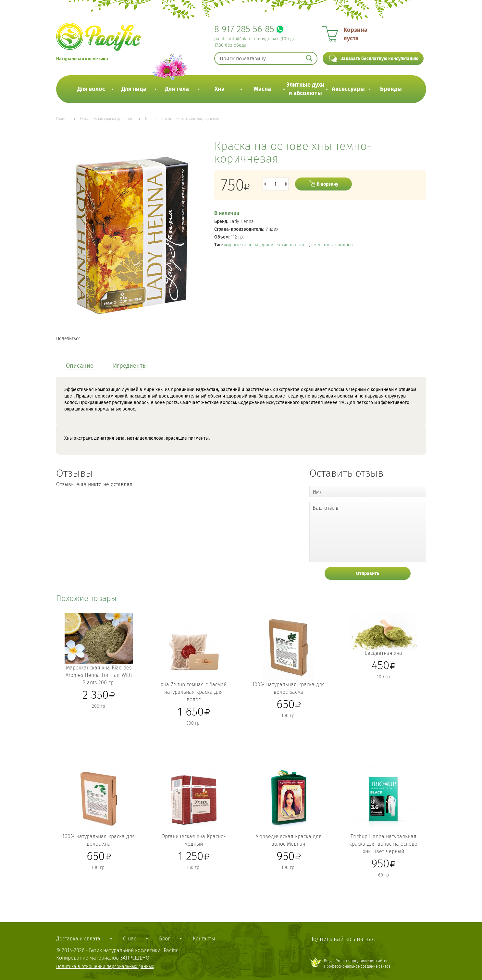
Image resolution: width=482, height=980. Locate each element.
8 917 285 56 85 (244, 29)
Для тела (177, 89)
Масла (262, 89)
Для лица (134, 89)
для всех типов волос (285, 245)
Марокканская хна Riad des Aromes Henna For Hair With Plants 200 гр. (99, 675)
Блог (165, 939)
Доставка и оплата (78, 939)
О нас (130, 939)
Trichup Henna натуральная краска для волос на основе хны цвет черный (383, 844)
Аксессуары (348, 89)
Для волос (91, 89)
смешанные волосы (332, 245)
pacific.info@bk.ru (233, 39)
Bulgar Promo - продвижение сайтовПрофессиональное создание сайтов (357, 964)
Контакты (204, 939)
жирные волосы (242, 245)
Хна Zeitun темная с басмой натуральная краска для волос (194, 692)
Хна (220, 89)
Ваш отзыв (326, 508)
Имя (318, 492)
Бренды (391, 89)
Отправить (368, 574)
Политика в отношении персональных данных (105, 967)
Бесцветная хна (383, 653)
